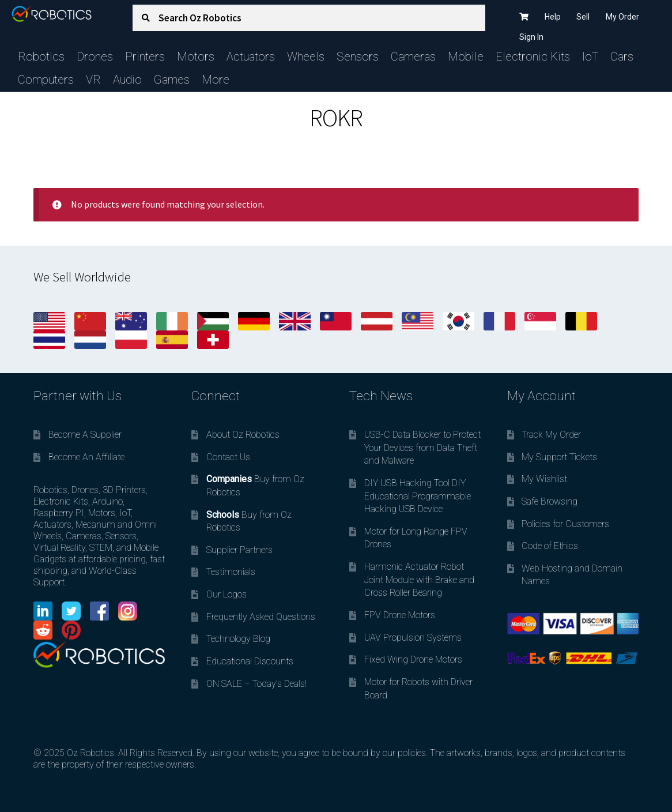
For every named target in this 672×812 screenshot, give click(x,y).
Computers (46, 80)
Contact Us (228, 457)
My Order (622, 17)
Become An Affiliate (86, 457)
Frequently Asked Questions (261, 617)
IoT (590, 57)
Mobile (466, 57)
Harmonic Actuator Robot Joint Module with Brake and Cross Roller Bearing (419, 580)
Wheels (306, 57)
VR (93, 80)
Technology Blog (238, 639)
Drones (95, 57)
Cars (622, 57)
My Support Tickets (559, 457)
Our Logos (226, 594)
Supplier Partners (239, 550)
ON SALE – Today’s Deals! (256, 684)
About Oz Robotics (243, 435)
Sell (583, 17)
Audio (127, 80)
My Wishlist (544, 479)
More (216, 80)
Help (553, 17)
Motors (196, 57)
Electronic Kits (533, 57)
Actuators (251, 57)
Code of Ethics (550, 546)
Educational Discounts (250, 661)
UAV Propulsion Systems (413, 638)
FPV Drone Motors (400, 615)
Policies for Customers (565, 524)
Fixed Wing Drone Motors (413, 659)
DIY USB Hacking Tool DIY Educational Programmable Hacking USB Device (418, 496)
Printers (145, 57)
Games (172, 80)
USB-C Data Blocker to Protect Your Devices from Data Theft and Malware (422, 448)
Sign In (531, 37)
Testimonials (231, 572)
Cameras (413, 57)
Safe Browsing (550, 501)
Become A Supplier (85, 435)
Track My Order (551, 435)
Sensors (358, 57)
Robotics (41, 57)
